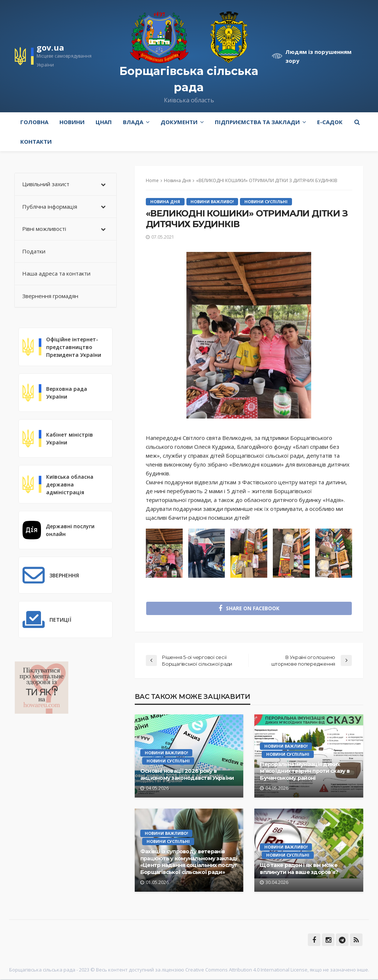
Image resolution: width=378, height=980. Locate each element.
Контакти (36, 141)
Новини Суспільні (266, 202)
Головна (34, 122)
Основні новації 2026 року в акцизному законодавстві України (187, 775)
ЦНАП (104, 122)
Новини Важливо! (212, 202)
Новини (72, 122)
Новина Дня (165, 202)
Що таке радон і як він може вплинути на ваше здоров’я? (299, 869)
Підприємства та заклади (257, 122)
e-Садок (330, 122)
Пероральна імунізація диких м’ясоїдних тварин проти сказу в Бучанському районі (305, 771)
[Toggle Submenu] (103, 184)
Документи (179, 122)
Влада (133, 122)
